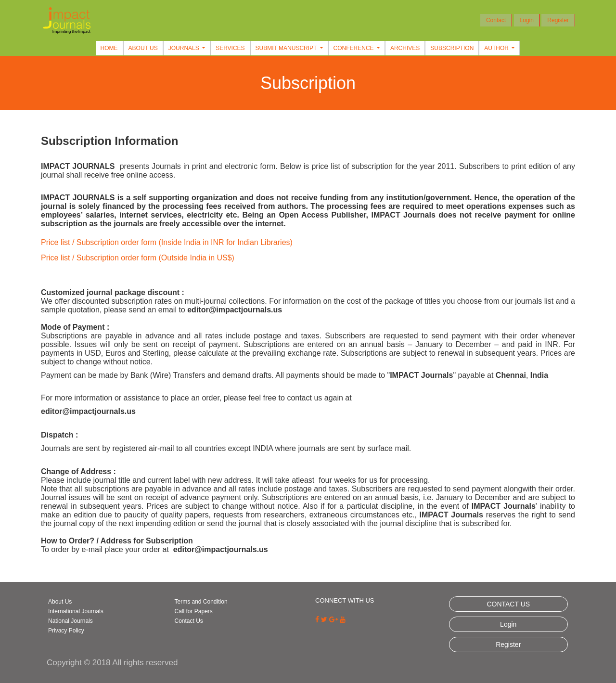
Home (109, 48)
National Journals (71, 621)
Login (527, 20)
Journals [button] (185, 48)
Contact (496, 20)
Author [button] (497, 48)
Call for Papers (194, 611)
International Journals (76, 611)
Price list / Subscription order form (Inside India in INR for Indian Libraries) (167, 242)
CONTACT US (508, 604)
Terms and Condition (201, 602)
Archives (405, 48)
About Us (143, 48)
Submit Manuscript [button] (287, 48)
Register (558, 20)
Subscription (452, 48)
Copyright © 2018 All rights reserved (112, 663)
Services (230, 48)
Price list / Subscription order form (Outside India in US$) (138, 258)
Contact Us (189, 621)
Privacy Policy (66, 631)
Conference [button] (354, 48)
